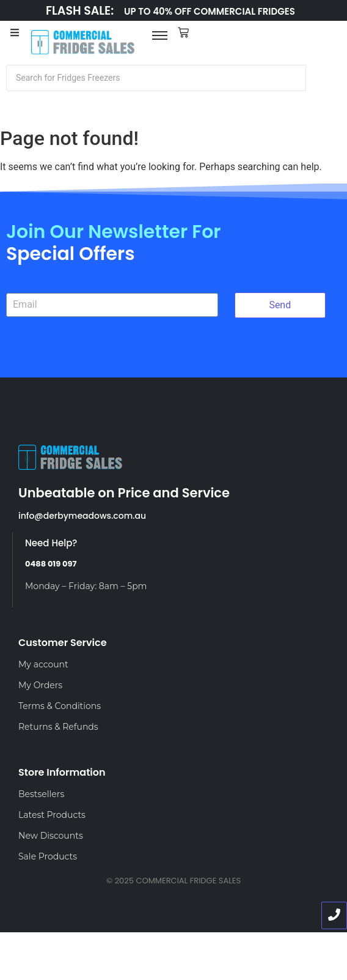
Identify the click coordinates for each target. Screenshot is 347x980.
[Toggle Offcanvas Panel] (15, 34)
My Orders (40, 685)
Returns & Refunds (58, 727)
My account (43, 664)
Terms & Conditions (60, 706)
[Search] (156, 78)
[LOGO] (83, 43)
